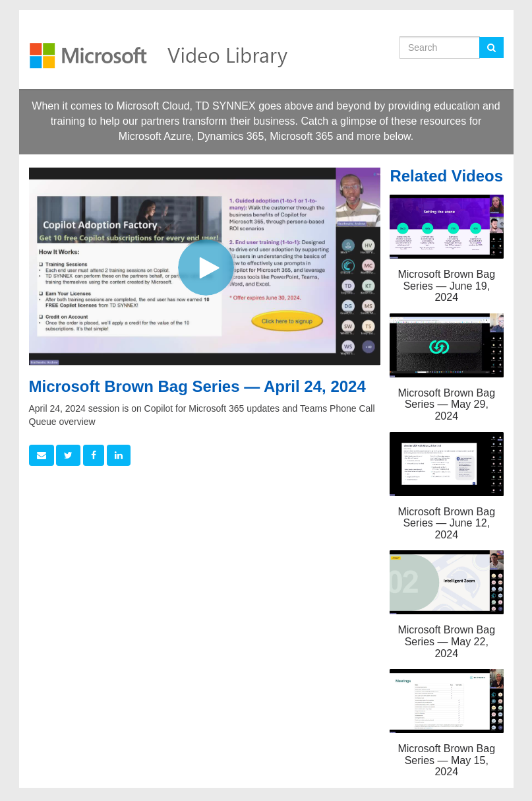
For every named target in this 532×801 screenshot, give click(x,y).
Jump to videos (0, 0)
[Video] (205, 266)
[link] (68, 455)
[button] (42, 455)
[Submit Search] (491, 48)
